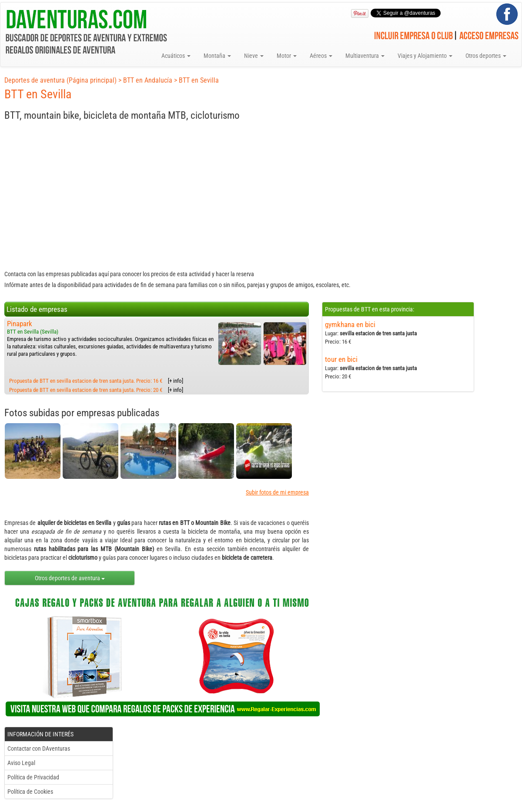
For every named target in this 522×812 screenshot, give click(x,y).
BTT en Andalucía (148, 80)
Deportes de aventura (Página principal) (60, 80)
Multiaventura (365, 56)
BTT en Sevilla (199, 80)
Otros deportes (486, 56)
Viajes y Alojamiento (425, 56)
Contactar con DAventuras (39, 749)
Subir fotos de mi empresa (277, 492)
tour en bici (341, 359)
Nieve (254, 56)
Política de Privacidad (33, 777)
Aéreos (321, 56)
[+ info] (176, 381)
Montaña (217, 56)
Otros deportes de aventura (70, 578)
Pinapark (20, 324)
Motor (287, 56)
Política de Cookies (30, 792)
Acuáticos (176, 56)
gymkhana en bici (350, 324)
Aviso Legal (21, 763)
